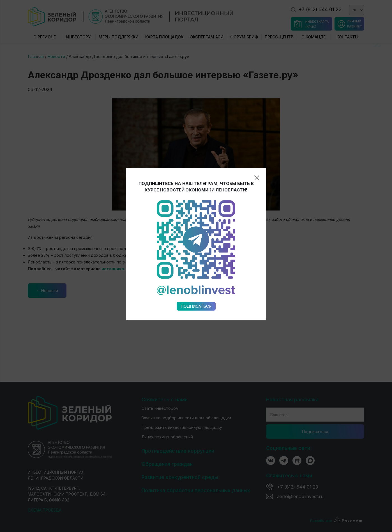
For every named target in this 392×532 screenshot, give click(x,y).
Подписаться (196, 247)
